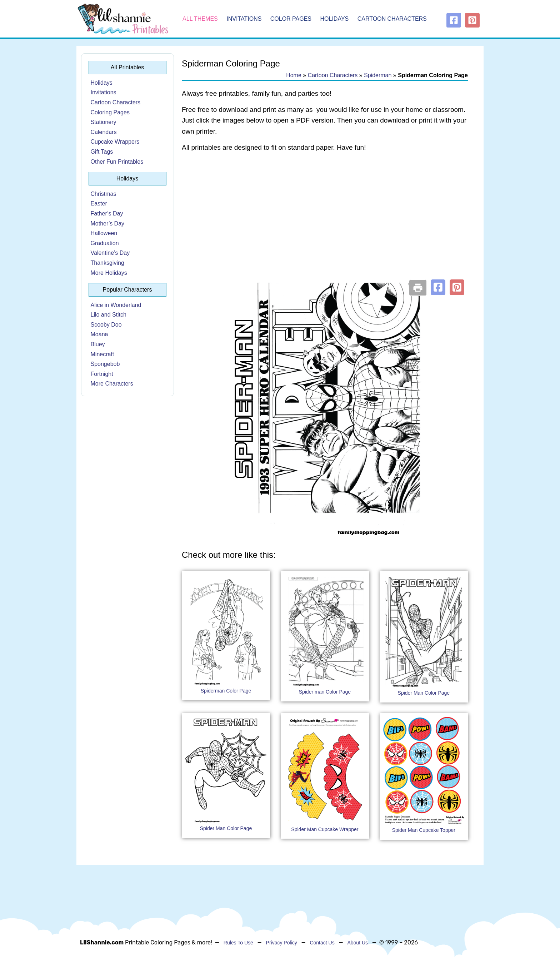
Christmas (104, 194)
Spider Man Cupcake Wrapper (325, 829)
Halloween (104, 233)
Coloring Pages (110, 112)
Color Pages (291, 19)
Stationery (104, 122)
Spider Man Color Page (424, 693)
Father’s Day (107, 214)
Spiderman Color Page (226, 691)
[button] (438, 287)
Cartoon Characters (392, 19)
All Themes (200, 19)
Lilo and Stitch (109, 315)
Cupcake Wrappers (115, 142)
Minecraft (102, 354)
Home (294, 75)
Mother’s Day (108, 224)
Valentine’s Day (110, 253)
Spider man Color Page (325, 692)
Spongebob (105, 364)
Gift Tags (102, 152)
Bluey (98, 344)
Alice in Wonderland (116, 305)
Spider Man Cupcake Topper (424, 830)
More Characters (112, 384)
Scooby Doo (106, 325)
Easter (99, 203)
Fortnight (102, 374)
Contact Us (322, 943)
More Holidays (109, 273)
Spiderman (378, 75)
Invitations (244, 19)
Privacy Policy (282, 943)
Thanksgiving (107, 263)
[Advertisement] (325, 215)
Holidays (335, 19)
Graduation (105, 243)
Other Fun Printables (117, 162)
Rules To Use (238, 943)
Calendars (104, 132)
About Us (357, 943)
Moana (99, 334)
